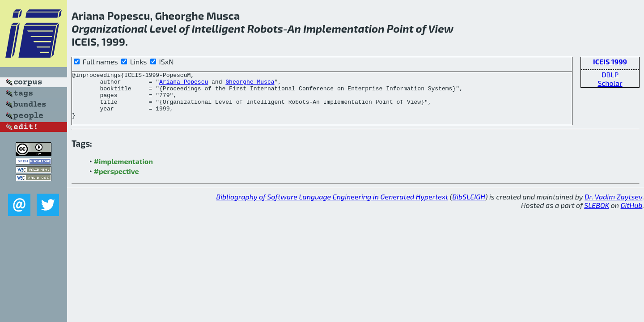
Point (400, 28)
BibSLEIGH (468, 206)
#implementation (123, 171)
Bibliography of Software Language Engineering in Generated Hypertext (332, 206)
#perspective (117, 180)
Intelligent (218, 28)
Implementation (344, 28)
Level (163, 28)
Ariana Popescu (184, 84)
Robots (265, 28)
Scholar (610, 83)
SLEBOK (597, 214)
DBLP (610, 74)
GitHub (632, 214)
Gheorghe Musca (250, 84)
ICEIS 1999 (610, 61)
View (441, 28)
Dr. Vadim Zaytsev (613, 206)
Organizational (109, 28)
